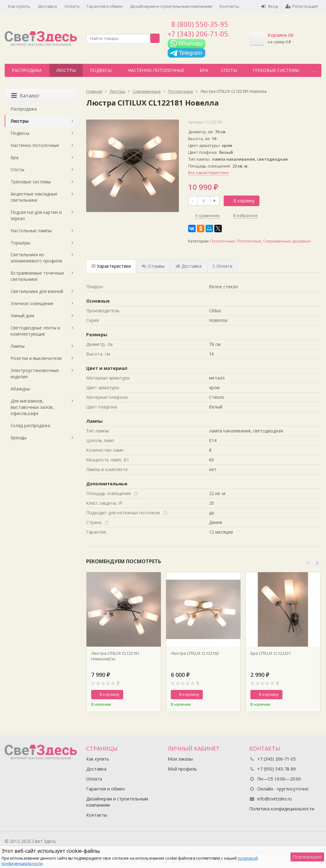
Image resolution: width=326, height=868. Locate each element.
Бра (204, 70)
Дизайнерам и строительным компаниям (171, 6)
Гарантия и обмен (105, 6)
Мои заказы (180, 759)
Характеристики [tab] (111, 266)
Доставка (47, 6)
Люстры (66, 70)
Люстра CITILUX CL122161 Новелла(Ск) (115, 656)
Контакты (229, 6)
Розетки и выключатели (36, 358)
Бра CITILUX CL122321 (271, 653)
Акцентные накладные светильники (34, 197)
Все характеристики (208, 172)
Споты (229, 70)
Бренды (19, 438)
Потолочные (223, 241)
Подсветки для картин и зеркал (36, 215)
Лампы (18, 346)
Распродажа (27, 70)
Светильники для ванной (37, 291)
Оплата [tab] (222, 266)
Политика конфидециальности (282, 809)
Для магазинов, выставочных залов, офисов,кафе (32, 407)
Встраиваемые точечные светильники (37, 276)
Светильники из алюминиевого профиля (36, 258)
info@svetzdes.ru (275, 799)
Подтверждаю (307, 857)
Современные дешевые (287, 241)
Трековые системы (276, 70)
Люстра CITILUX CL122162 (195, 653)
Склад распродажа (30, 425)
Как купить (19, 6)
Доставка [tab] (189, 266)
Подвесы (101, 70)
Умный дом (22, 316)
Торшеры (20, 243)
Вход (270, 6)
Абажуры (20, 389)
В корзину (240, 201)
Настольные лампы (31, 231)
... (315, 70)
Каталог (25, 96)
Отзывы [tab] (153, 266)
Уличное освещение (32, 303)
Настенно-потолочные (156, 70)
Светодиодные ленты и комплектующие (35, 331)
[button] (307, 563)
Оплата (72, 6)
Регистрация (302, 6)
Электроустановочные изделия (35, 373)
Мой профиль (182, 769)
